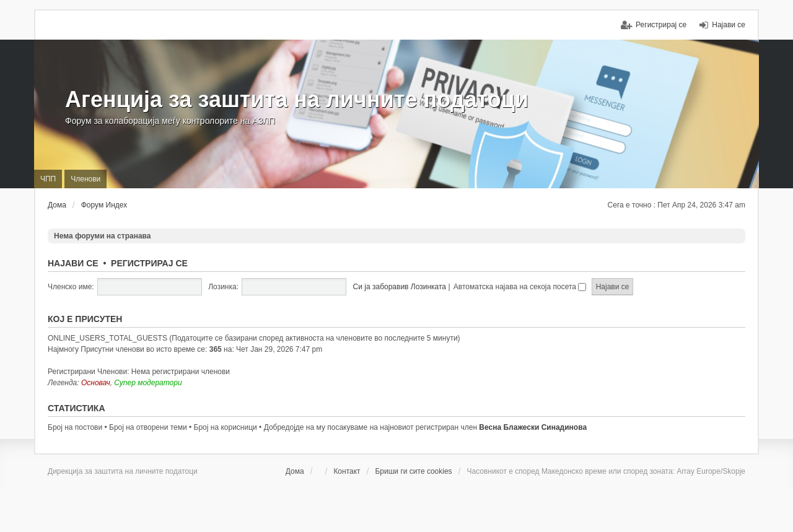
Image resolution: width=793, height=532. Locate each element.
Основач (96, 383)
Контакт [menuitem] (347, 471)
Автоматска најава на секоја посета (520, 287)
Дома (295, 471)
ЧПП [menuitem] (48, 179)
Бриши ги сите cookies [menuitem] (413, 471)
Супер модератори (148, 383)
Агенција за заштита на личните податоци (297, 99)
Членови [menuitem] (85, 179)
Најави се (73, 263)
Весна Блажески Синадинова (533, 427)
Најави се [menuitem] (729, 25)
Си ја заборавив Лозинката (400, 287)
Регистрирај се (149, 263)
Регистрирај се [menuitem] (661, 25)
